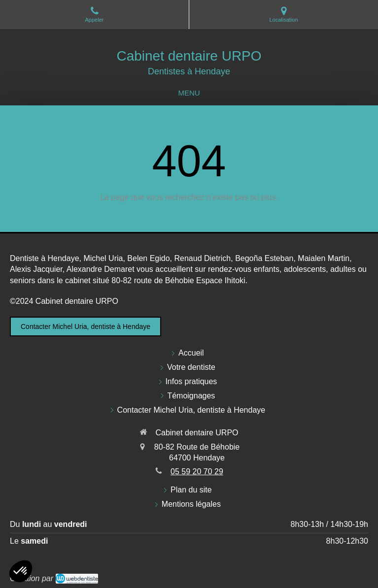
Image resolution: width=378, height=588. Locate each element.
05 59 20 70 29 (197, 472)
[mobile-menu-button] (189, 93)
